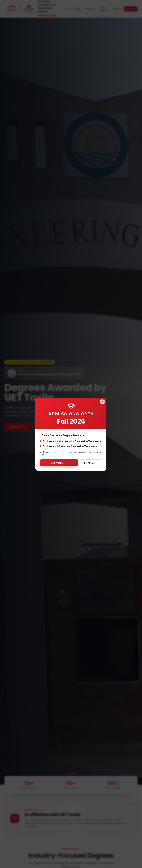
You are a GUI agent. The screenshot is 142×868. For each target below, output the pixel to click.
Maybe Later (91, 463)
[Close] (102, 402)
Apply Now (59, 463)
